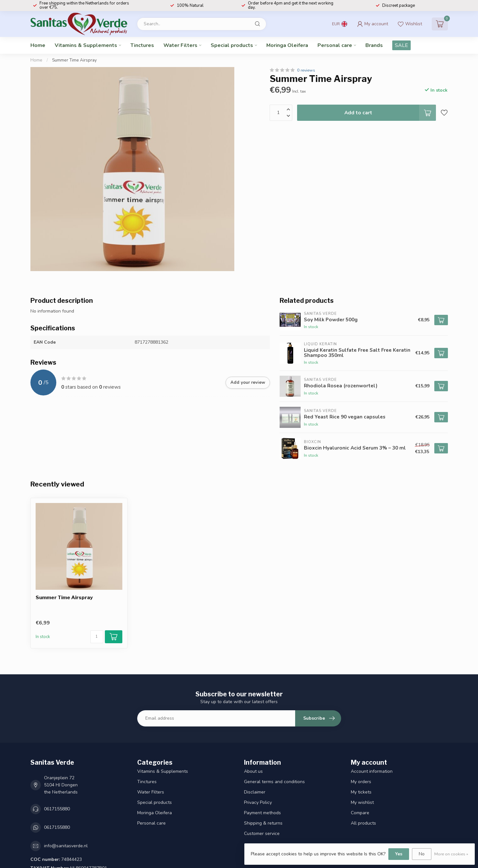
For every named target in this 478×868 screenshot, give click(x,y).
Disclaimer (255, 792)
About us (253, 771)
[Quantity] (97, 637)
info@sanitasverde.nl (66, 846)
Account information (372, 771)
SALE (401, 45)
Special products (232, 45)
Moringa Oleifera (287, 45)
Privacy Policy (258, 802)
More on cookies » (451, 854)
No (422, 854)
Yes (399, 854)
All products (363, 823)
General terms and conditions (274, 782)
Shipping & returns (263, 823)
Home (38, 45)
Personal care (335, 45)
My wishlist (362, 802)
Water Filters (180, 45)
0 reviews (306, 70)
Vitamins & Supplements (86, 45)
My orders (361, 782)
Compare (360, 813)
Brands (374, 45)
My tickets (361, 792)
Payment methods (262, 813)
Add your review (248, 383)
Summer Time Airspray (74, 60)
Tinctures (142, 45)
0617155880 (57, 809)
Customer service (262, 834)
